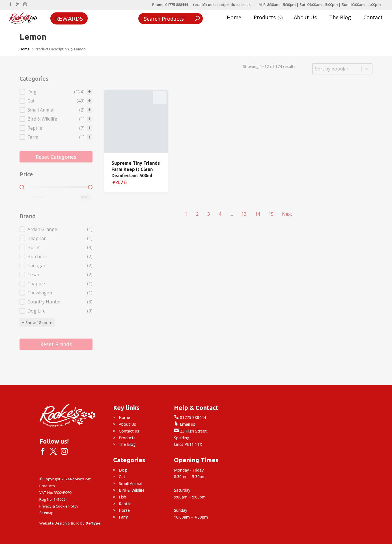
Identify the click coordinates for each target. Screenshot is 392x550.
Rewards (69, 18)
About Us (305, 18)
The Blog (340, 18)
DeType (93, 523)
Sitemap (46, 513)
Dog (123, 470)
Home (234, 18)
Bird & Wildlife (132, 490)
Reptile (125, 504)
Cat (122, 477)
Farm (124, 517)
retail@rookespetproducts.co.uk (222, 5)
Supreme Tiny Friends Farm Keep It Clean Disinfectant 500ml (136, 169)
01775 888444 (190, 417)
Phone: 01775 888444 (170, 5)
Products (268, 18)
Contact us (129, 431)
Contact (373, 18)
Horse (124, 510)
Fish (122, 497)
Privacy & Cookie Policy (59, 506)
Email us (185, 424)
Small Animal (131, 483)
